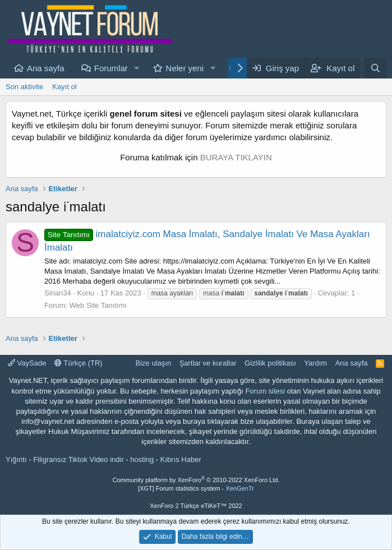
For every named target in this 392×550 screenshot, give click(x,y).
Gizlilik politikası (270, 363)
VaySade (27, 363)
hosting (142, 459)
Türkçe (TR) (79, 363)
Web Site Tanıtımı (98, 305)
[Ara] (375, 68)
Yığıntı (16, 459)
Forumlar (111, 68)
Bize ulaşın (154, 363)
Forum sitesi (265, 391)
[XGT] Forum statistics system (196, 488)
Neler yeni (185, 68)
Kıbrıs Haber (181, 459)
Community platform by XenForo (196, 480)
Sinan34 (58, 293)
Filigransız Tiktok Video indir (79, 459)
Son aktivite (24, 87)
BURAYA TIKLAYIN (236, 157)
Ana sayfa (46, 68)
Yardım (315, 363)
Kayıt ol (64, 87)
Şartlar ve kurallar (208, 363)
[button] (137, 68)
